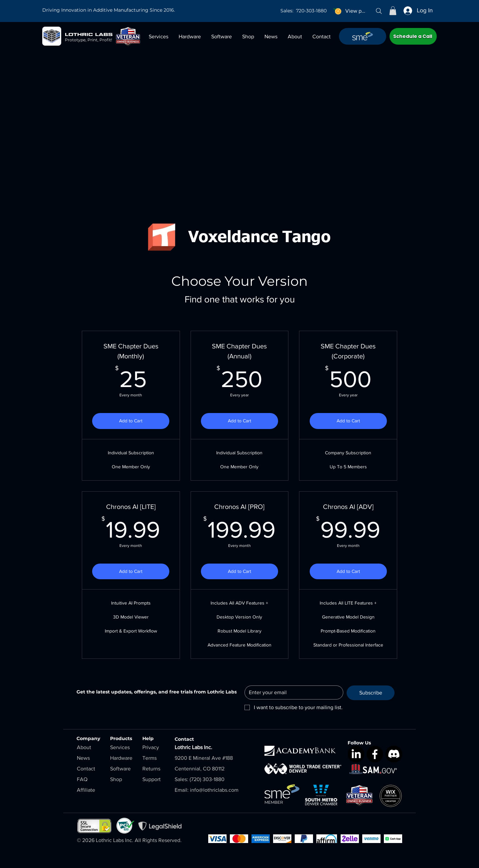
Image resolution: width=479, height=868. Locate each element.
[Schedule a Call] (413, 36)
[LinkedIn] (356, 754)
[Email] (292, 692)
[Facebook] (375, 754)
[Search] (379, 11)
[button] (393, 11)
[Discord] (394, 754)
